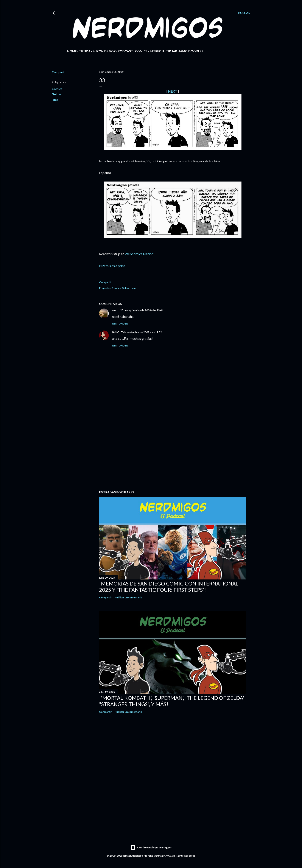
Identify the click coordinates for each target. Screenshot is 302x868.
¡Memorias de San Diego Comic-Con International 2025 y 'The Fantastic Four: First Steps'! (169, 587)
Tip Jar (172, 51)
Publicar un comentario (128, 597)
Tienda (85, 51)
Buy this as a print (112, 266)
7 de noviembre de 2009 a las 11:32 (141, 332)
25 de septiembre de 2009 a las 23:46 (142, 310)
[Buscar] (244, 13)
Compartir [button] (59, 72)
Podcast (125, 51)
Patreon (157, 51)
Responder (120, 324)
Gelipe (56, 94)
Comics (141, 51)
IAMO (116, 332)
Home (72, 51)
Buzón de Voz (104, 51)
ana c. (115, 310)
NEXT (173, 91)
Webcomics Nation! (139, 254)
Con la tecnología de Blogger (151, 848)
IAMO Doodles (191, 51)
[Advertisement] (173, 449)
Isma (55, 100)
